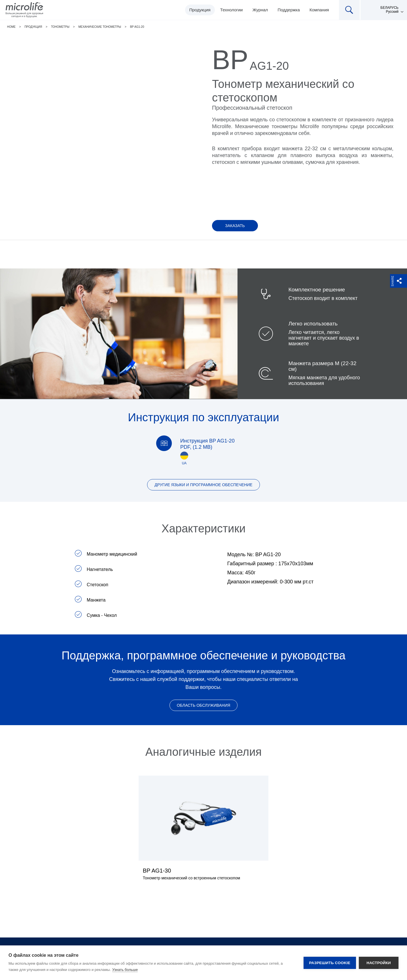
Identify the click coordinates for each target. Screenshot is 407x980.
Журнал (260, 10)
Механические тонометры (100, 27)
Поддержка (289, 10)
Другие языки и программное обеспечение (203, 485)
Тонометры (60, 27)
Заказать (235, 226)
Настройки (379, 963)
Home (11, 27)
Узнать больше (125, 970)
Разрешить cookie (330, 963)
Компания (319, 10)
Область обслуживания (204, 705)
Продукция (200, 10)
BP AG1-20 (137, 27)
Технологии (232, 10)
